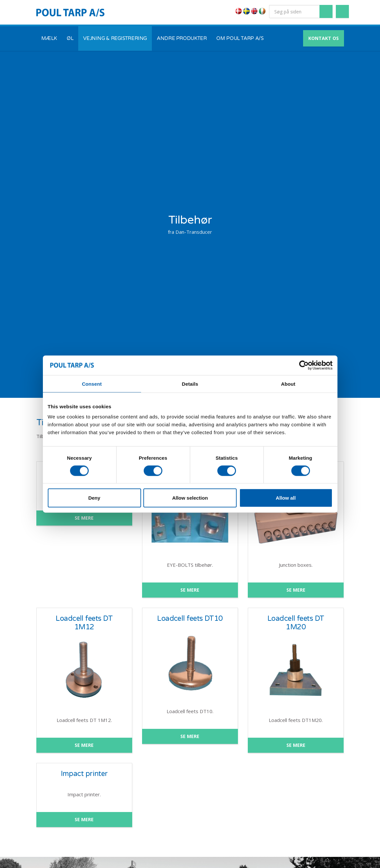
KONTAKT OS (324, 38)
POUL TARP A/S (70, 12)
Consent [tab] (92, 384)
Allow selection (190, 498)
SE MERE (84, 518)
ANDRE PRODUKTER (182, 38)
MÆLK (49, 38)
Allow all (286, 498)
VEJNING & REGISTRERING (115, 38)
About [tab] (288, 384)
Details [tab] (190, 384)
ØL (70, 38)
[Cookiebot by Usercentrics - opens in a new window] (304, 365)
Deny (94, 498)
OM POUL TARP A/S (240, 38)
